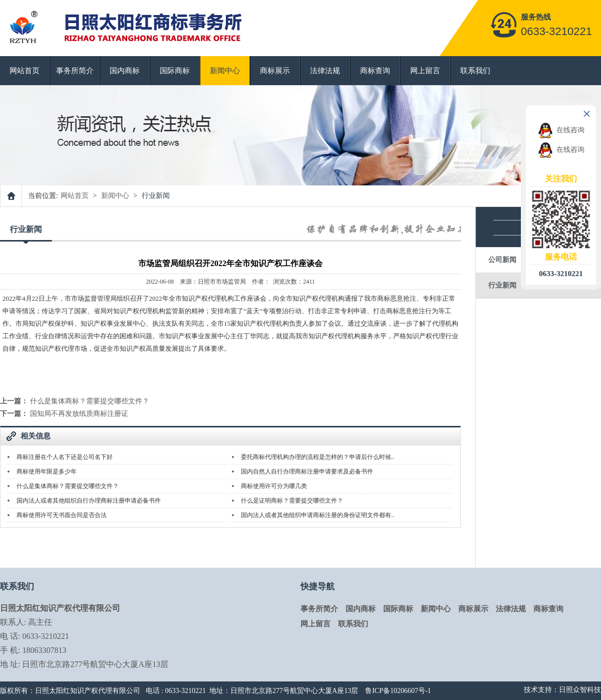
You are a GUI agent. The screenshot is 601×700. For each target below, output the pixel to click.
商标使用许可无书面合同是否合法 (62, 515)
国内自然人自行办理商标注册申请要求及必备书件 (307, 472)
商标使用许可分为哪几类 (274, 486)
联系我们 (475, 71)
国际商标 (175, 71)
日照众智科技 (580, 690)
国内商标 (125, 71)
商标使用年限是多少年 (47, 472)
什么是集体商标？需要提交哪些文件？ (90, 401)
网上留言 (425, 71)
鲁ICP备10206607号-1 (398, 691)
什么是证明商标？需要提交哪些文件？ (292, 501)
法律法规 (325, 71)
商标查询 (375, 71)
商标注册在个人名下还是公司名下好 (65, 457)
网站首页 (25, 71)
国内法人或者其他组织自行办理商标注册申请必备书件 (89, 501)
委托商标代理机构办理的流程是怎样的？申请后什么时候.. (318, 457)
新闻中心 (225, 71)
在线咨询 (561, 130)
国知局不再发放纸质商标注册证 (79, 414)
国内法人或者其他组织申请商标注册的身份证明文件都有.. (318, 515)
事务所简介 (75, 71)
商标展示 (275, 71)
